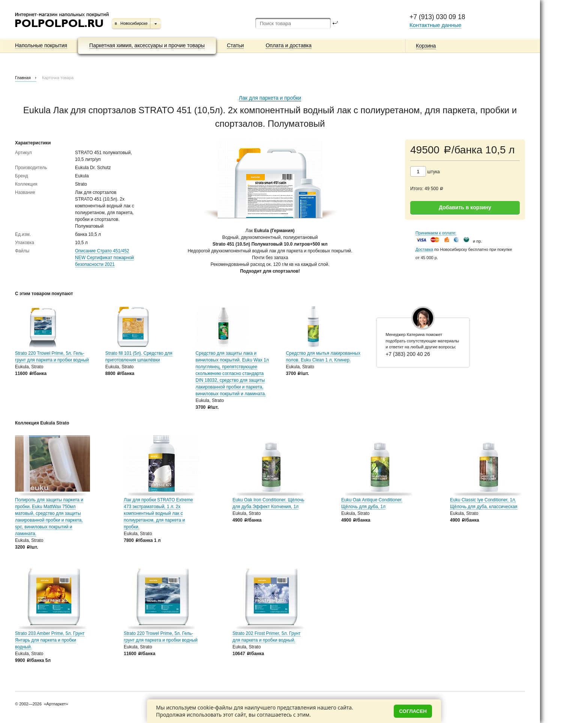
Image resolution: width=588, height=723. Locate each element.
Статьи (235, 45)
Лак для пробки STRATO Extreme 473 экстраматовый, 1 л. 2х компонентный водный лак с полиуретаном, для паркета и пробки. (158, 513)
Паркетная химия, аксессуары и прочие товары (147, 45)
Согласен (413, 711)
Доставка (424, 249)
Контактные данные (435, 25)
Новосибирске (134, 23)
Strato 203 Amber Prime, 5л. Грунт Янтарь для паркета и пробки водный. (50, 640)
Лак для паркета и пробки (270, 98)
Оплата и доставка (288, 45)
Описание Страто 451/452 (102, 251)
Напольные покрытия (41, 45)
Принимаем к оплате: (436, 233)
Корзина (426, 46)
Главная (23, 78)
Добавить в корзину (465, 207)
